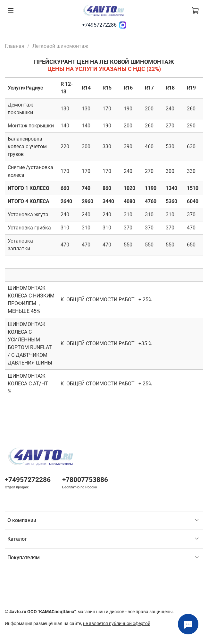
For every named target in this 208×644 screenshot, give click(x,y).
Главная (15, 46)
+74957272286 (99, 25)
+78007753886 (85, 480)
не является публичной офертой (117, 624)
